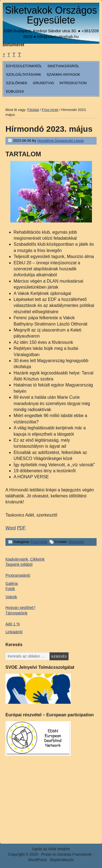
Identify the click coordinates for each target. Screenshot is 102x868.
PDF (21, 528)
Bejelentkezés (62, 860)
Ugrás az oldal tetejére (51, 849)
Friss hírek (39, 542)
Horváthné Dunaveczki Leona (61, 141)
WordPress (38, 860)
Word (11, 528)
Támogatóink (16, 613)
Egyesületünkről (24, 66)
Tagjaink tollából (19, 564)
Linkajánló (14, 632)
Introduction (73, 83)
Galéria (12, 583)
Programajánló (18, 575)
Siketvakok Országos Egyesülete (51, 15)
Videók (11, 597)
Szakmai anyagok (63, 74)
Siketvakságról (63, 66)
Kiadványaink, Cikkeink (25, 559)
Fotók (10, 589)
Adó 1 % (13, 624)
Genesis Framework (74, 854)
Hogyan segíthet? (20, 608)
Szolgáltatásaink (24, 74)
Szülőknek (17, 83)
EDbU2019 (15, 91)
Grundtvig (44, 83)
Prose (46, 854)
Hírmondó (76, 542)
